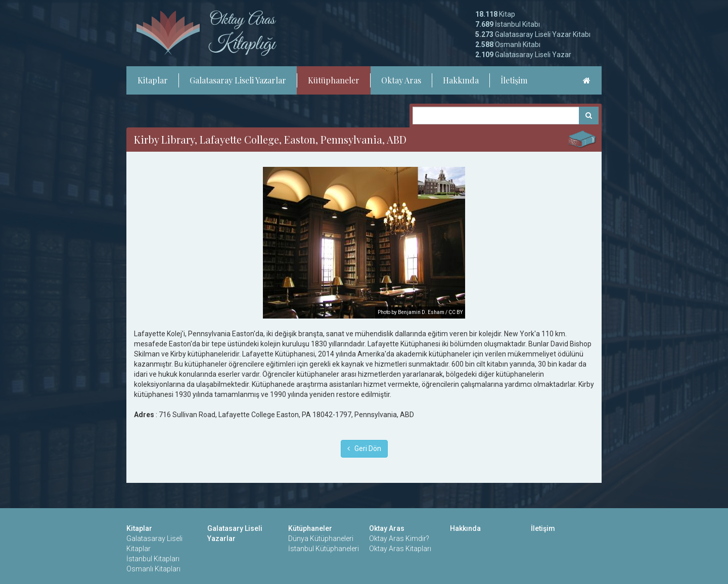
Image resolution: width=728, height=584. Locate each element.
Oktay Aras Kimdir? (399, 538)
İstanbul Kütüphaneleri (324, 549)
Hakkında (461, 80)
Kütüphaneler (334, 80)
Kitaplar (153, 80)
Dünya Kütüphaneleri (321, 538)
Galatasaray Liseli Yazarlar (238, 80)
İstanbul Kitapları (153, 559)
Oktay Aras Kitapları (400, 549)
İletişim (514, 80)
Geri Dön (364, 448)
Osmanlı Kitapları (153, 569)
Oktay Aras (401, 80)
